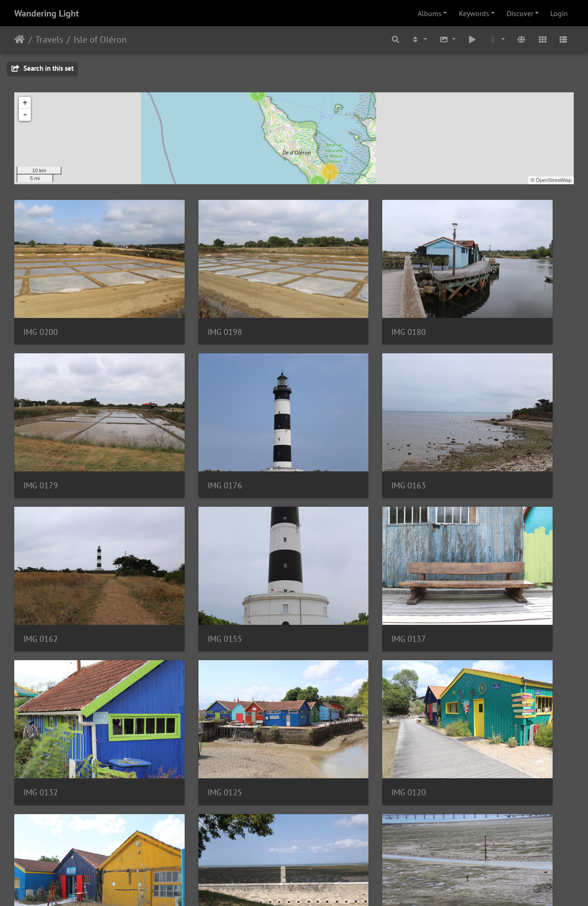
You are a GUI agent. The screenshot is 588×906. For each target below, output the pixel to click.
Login (559, 13)
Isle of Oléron (100, 40)
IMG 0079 (184, 805)
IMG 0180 (327, 303)
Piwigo (313, 887)
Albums (430, 13)
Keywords (474, 13)
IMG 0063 (471, 805)
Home (20, 40)
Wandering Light (47, 13)
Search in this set (42, 68)
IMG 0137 (41, 554)
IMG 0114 (41, 679)
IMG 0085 (327, 679)
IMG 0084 (471, 679)
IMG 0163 (184, 429)
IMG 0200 (41, 303)
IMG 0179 (471, 303)
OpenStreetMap (554, 180)
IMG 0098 (184, 679)
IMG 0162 (327, 429)
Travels (49, 40)
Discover (520, 13)
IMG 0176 (41, 429)
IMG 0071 (327, 805)
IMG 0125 (327, 554)
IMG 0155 (471, 428)
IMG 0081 (41, 805)
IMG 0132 (184, 554)
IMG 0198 (184, 303)
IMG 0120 (471, 554)
